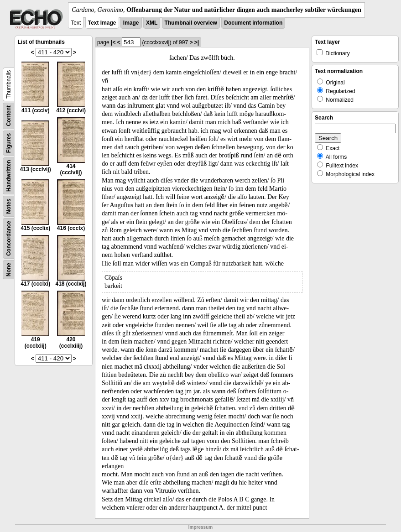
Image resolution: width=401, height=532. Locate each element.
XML (152, 23)
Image (131, 23)
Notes (9, 206)
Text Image (102, 23)
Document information (253, 23)
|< (113, 42)
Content (9, 116)
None (9, 270)
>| (197, 42)
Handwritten (9, 176)
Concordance (9, 238)
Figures (9, 143)
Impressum (200, 527)
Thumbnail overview (191, 23)
